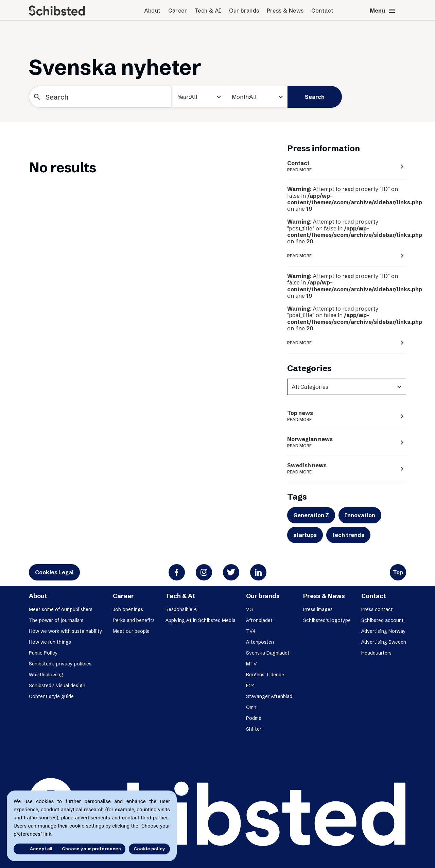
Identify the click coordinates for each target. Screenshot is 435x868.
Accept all (33, 849)
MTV (251, 664)
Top (398, 572)
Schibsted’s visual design (57, 685)
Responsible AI (182, 609)
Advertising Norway (384, 631)
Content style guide (51, 696)
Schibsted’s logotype (327, 620)
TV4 (251, 631)
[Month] (257, 97)
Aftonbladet (259, 620)
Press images (318, 609)
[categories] (347, 387)
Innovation (360, 515)
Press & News (285, 11)
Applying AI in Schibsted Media (201, 620)
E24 (250, 685)
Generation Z (311, 515)
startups (305, 535)
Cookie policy (149, 849)
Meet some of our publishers (61, 609)
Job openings (128, 609)
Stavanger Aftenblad (269, 696)
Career (178, 11)
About (152, 11)
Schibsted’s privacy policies (60, 664)
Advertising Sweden (384, 642)
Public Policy (43, 653)
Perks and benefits (134, 620)
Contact (323, 11)
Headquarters (376, 653)
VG (249, 609)
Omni (252, 707)
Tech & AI (208, 11)
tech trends (348, 535)
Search (315, 97)
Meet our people (131, 631)
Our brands (244, 11)
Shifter (254, 729)
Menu (383, 11)
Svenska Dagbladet (268, 653)
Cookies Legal (54, 572)
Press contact (377, 609)
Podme (254, 718)
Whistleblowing (46, 675)
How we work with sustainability (66, 631)
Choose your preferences (91, 849)
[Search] (100, 97)
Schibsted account (382, 620)
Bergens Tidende (265, 675)
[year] (198, 97)
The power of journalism (56, 620)
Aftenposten (260, 642)
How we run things (50, 642)
